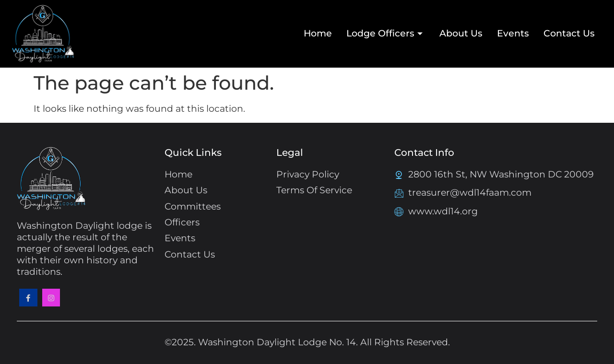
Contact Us (569, 33)
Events (513, 33)
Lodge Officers (386, 33)
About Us (461, 33)
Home (318, 33)
